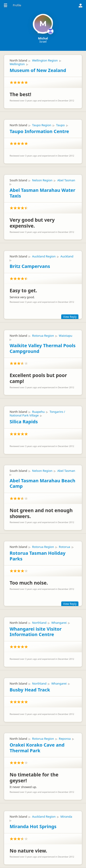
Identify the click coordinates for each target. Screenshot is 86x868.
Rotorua (65, 547)
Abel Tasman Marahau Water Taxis (42, 193)
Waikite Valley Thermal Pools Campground (43, 348)
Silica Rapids (24, 422)
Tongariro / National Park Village (37, 413)
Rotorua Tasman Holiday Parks (37, 556)
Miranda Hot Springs (33, 826)
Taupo (60, 125)
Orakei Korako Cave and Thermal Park (37, 748)
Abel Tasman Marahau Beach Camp (42, 483)
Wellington (17, 64)
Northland (39, 623)
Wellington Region (45, 60)
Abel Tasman (66, 180)
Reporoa (65, 739)
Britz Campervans (30, 266)
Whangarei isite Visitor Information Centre (36, 632)
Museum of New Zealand (38, 70)
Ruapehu (38, 412)
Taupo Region (42, 125)
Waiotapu (66, 336)
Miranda (66, 817)
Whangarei (59, 623)
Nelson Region (42, 180)
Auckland (67, 256)
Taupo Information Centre (39, 131)
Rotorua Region (43, 336)
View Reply (70, 317)
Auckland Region (44, 256)
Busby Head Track (30, 690)
